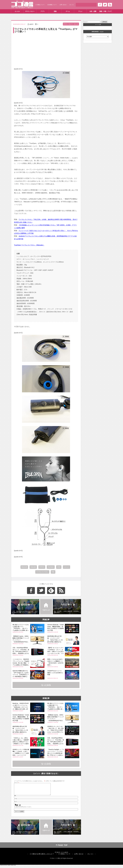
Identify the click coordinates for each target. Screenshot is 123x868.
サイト (15, 804)
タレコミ (72, 5)
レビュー (66, 567)
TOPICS (42, 567)
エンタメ (17, 11)
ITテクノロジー (30, 11)
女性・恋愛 (93, 11)
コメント (17, 783)
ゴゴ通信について (40, 5)
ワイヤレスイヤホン (42, 572)
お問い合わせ (63, 5)
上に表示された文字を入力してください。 (23, 809)
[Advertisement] (46, 48)
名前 (15, 798)
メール (15, 801)
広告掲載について (52, 5)
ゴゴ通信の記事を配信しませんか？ (42, 856)
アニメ (80, 11)
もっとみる (46, 685)
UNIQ (59, 567)
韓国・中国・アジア (106, 11)
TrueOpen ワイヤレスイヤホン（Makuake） (29, 245)
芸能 (55, 11)
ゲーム (68, 11)
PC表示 (57, 855)
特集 (53, 572)
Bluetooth (24, 567)
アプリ (43, 11)
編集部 (31, 24)
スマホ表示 (64, 855)
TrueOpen (51, 567)
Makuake (33, 567)
